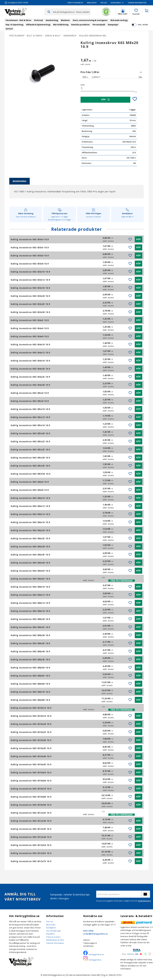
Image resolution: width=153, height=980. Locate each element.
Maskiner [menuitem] (65, 20)
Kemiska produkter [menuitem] (81, 25)
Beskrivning (19, 181)
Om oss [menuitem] (104, 3)
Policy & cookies (53, 937)
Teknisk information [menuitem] (137, 3)
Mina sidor (51, 925)
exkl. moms (143, 25)
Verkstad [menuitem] (38, 20)
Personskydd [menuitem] (99, 25)
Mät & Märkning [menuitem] (61, 25)
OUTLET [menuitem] (9, 29)
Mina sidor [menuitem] (92, 3)
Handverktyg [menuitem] (52, 20)
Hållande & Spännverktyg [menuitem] (38, 25)
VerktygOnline (95, 960)
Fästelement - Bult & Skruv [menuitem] (18, 20)
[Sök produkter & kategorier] (72, 12)
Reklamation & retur (55, 940)
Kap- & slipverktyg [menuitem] (14, 25)
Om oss (50, 921)
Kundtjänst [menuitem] (116, 3)
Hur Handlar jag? (53, 931)
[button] (136, 12)
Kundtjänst (51, 928)
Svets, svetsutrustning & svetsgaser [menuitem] (90, 20)
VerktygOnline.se (96, 954)
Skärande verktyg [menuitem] (119, 20)
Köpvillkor (51, 934)
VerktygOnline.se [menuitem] (75, 3)
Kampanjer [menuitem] (113, 25)
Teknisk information (55, 943)
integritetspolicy (144, 901)
